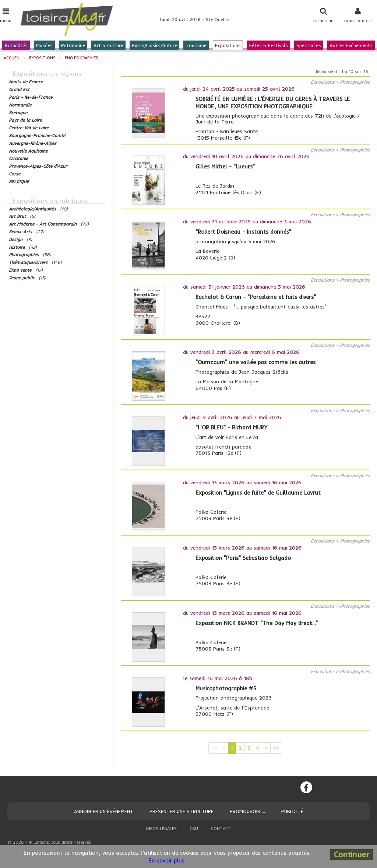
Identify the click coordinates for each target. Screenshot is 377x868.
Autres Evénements (351, 45)
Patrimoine (73, 45)
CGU (194, 829)
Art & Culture (108, 45)
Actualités (16, 45)
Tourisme (196, 45)
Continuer (352, 854)
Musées (44, 45)
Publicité (292, 811)
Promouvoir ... (247, 811)
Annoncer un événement (104, 811)
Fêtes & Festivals (269, 45)
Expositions (228, 45)
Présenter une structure (182, 811)
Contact (221, 829)
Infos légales (161, 829)
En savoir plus (166, 860)
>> (276, 748)
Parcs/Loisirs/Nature (154, 45)
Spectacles (309, 45)
